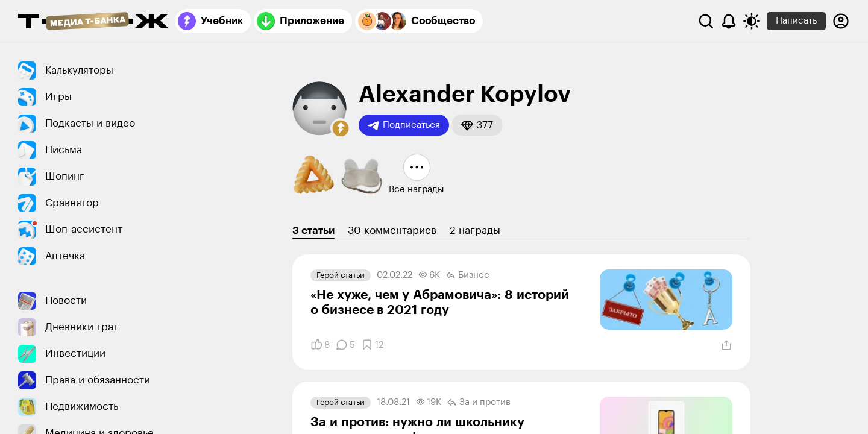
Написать (796, 21)
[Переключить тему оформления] (752, 21)
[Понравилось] (320, 345)
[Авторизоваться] (841, 21)
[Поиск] (706, 21)
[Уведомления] (729, 21)
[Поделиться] (726, 345)
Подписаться (404, 125)
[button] (341, 128)
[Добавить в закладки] (372, 345)
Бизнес (468, 275)
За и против (479, 403)
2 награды (475, 231)
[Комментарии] (345, 345)
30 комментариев (392, 231)
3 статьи (313, 231)
